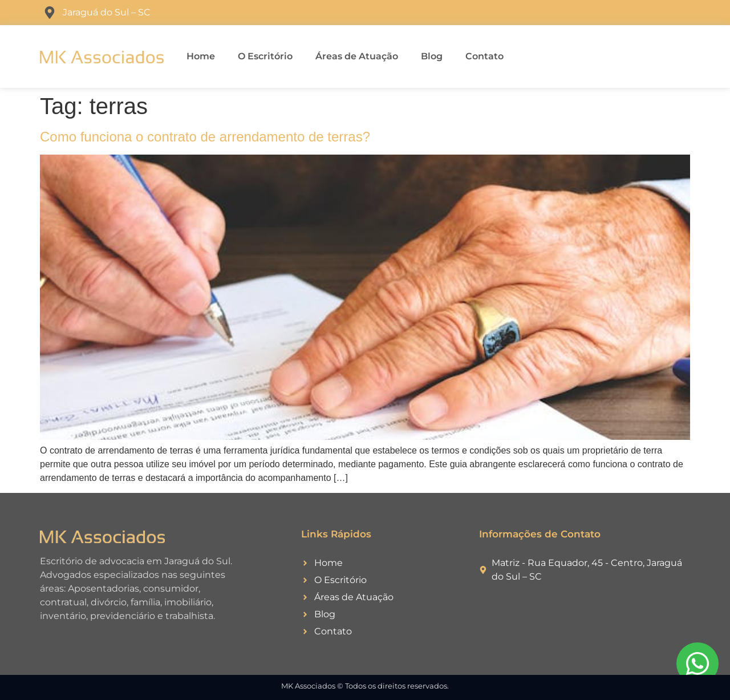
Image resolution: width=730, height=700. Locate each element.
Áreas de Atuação (357, 56)
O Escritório (265, 56)
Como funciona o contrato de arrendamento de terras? (205, 137)
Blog (432, 56)
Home (201, 56)
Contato (484, 56)
